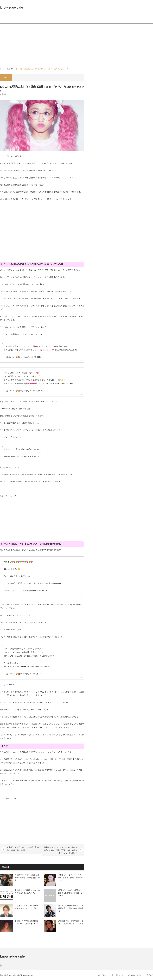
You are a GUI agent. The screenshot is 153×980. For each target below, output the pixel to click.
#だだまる (33, 583)
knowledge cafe (12, 7)
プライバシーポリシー (135, 975)
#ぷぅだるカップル (44, 383)
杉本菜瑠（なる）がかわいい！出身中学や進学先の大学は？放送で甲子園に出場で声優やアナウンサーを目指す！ (61, 850)
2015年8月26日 (34, 456)
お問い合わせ (119, 975)
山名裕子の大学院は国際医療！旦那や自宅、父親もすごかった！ (27, 924)
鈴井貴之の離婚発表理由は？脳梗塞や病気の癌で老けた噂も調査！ (71, 908)
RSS (1, 966)
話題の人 (10, 69)
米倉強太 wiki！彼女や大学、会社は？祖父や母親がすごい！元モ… (71, 924)
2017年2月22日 (36, 674)
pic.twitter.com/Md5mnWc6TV (30, 449)
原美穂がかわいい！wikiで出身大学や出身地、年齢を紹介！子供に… (27, 878)
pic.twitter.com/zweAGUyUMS (39, 667)
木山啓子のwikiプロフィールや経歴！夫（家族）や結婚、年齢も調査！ (23, 849)
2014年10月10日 (36, 391)
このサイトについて (104, 975)
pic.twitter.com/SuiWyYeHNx (66, 350)
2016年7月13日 (42, 590)
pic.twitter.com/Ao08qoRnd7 (63, 383)
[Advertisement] (76, 46)
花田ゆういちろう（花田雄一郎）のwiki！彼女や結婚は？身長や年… (70, 893)
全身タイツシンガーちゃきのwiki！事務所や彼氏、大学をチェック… (70, 878)
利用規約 (150, 975)
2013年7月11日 (36, 357)
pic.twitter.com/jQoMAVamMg (49, 583)
